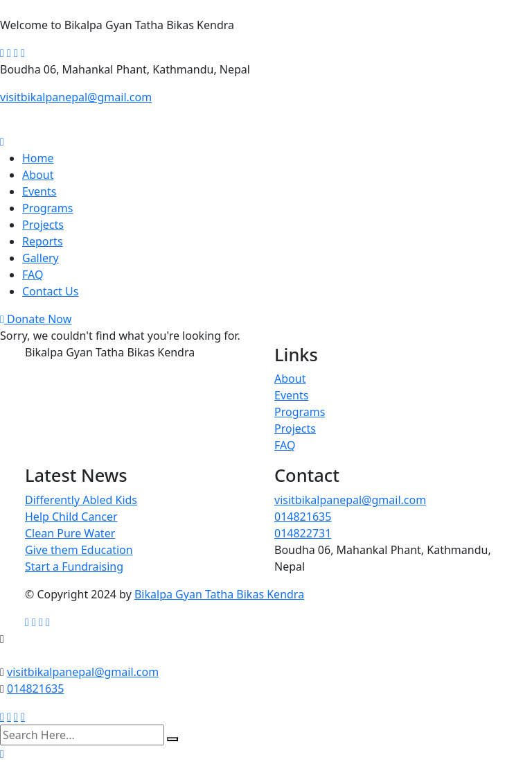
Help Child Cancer (71, 517)
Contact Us (50, 291)
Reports (43, 241)
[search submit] (172, 739)
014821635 (303, 517)
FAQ (33, 275)
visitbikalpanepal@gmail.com (76, 97)
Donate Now (36, 319)
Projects (43, 225)
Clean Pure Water (70, 533)
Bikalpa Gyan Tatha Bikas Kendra (219, 594)
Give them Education (79, 550)
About (38, 175)
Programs (47, 208)
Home (38, 158)
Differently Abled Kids (81, 500)
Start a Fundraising (74, 566)
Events (39, 191)
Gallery (41, 258)
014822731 (303, 533)
